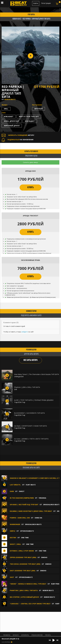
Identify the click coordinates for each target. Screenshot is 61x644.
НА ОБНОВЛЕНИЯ (17, 140)
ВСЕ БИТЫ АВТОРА (30, 360)
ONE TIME (25, 538)
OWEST (22, 491)
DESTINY (13, 538)
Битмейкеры (25, 635)
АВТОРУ (18, 135)
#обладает (30, 121)
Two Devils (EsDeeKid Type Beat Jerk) (25, 564)
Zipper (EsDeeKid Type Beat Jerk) (23, 557)
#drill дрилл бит (12, 121)
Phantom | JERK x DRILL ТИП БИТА (27, 387)
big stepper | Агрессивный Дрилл (24, 597)
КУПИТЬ (30, 188)
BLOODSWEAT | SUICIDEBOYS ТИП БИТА (29, 413)
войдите (25, 332)
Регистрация (46, 3)
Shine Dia (38, 518)
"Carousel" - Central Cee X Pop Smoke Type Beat (30, 604)
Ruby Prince (56, 584)
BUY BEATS (16, 635)
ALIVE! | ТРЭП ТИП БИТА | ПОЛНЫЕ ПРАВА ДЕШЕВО (34, 400)
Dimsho (44, 557)
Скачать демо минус (31, 162)
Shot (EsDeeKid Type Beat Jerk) (23, 571)
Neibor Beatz (10, 99)
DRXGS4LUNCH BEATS (51, 505)
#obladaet (9, 117)
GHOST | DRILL (15, 544)
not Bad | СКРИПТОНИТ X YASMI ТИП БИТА (30, 426)
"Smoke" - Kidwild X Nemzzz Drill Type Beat (28, 584)
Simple (13, 531)
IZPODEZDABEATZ (27, 531)
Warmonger (15, 524)
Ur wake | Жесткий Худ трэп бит (24, 505)
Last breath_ (15, 485)
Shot (12, 577)
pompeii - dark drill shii (20, 518)
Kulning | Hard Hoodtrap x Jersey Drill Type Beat (31, 511)
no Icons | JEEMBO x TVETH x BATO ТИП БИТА (31, 439)
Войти (36, 3)
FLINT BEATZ (31, 485)
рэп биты (31, 15)
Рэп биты (48, 635)
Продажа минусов (37, 635)
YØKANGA (42, 498)
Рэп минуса (7, 635)
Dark (12, 491)
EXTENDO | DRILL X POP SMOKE (22, 551)
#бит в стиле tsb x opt (29, 117)
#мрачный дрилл (12, 126)
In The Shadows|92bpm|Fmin (22, 498)
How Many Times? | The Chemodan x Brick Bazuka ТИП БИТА (37, 374)
